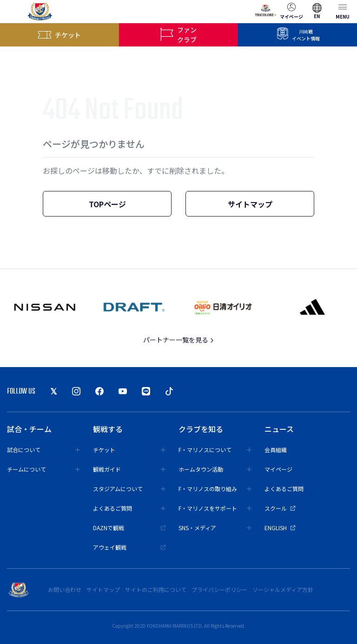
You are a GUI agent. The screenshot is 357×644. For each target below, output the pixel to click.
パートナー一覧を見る (179, 340)
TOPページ (107, 204)
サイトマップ (250, 204)
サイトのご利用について (156, 589)
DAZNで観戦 (129, 528)
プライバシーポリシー (219, 589)
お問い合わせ (65, 589)
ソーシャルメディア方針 (283, 589)
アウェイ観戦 (129, 547)
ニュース (279, 429)
